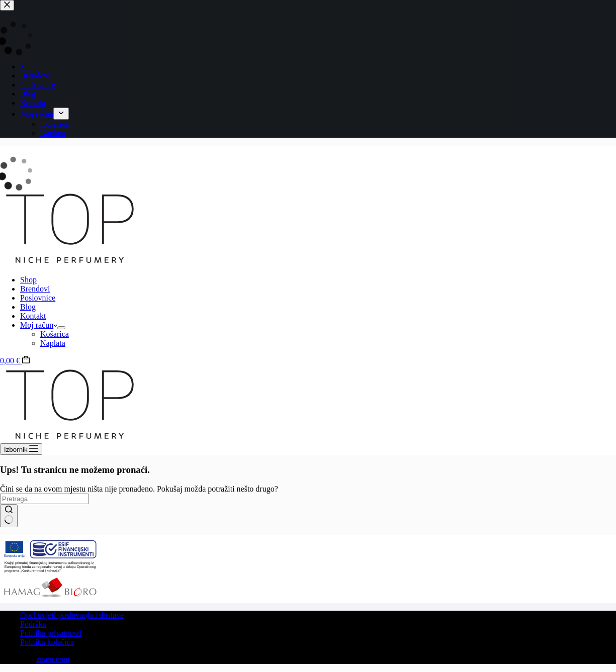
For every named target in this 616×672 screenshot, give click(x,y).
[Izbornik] (21, 449)
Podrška (33, 624)
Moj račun (39, 325)
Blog (28, 307)
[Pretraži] (45, 499)
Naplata (53, 343)
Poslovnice (38, 298)
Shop (28, 280)
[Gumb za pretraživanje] (9, 516)
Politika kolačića (47, 642)
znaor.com (53, 659)
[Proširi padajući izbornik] (61, 328)
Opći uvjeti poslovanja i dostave (72, 615)
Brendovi (35, 289)
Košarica (55, 334)
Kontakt (33, 316)
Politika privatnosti (51, 633)
